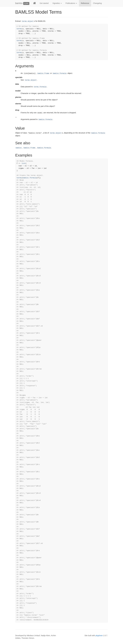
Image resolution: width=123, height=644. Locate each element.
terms (19, 29)
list (24, 163)
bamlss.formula (60, 74)
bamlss (19, 3)
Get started (44, 3)
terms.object (28, 21)
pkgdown (99, 636)
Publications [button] (71, 3)
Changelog (97, 3)
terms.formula (40, 87)
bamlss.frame (43, 74)
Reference (85, 3)
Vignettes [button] (57, 3)
